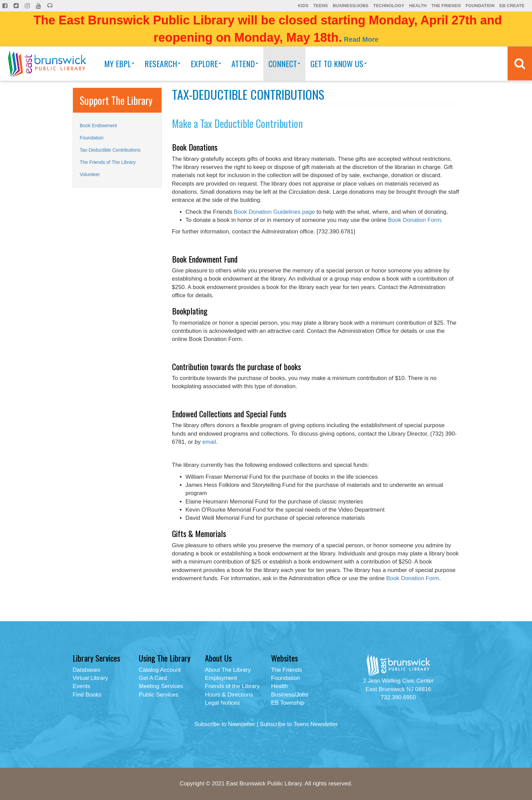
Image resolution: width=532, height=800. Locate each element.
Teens (320, 6)
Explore (206, 63)
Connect (284, 63)
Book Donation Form (415, 220)
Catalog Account (160, 670)
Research (163, 63)
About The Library (228, 670)
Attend (245, 63)
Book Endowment (98, 126)
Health (418, 6)
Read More (361, 39)
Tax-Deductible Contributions (110, 150)
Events (81, 686)
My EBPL (119, 63)
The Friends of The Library (108, 162)
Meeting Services (161, 686)
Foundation (480, 6)
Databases (86, 670)
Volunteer (90, 174)
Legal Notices (222, 703)
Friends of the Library (232, 686)
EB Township (288, 703)
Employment (221, 678)
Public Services (158, 695)
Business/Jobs (350, 6)
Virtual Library (90, 678)
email (209, 442)
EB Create (512, 6)
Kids (303, 6)
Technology (389, 6)
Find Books (87, 695)
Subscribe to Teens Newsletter (299, 724)
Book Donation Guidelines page (274, 212)
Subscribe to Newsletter (225, 724)
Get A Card (153, 678)
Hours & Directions (229, 695)
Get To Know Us (339, 63)
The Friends (446, 6)
